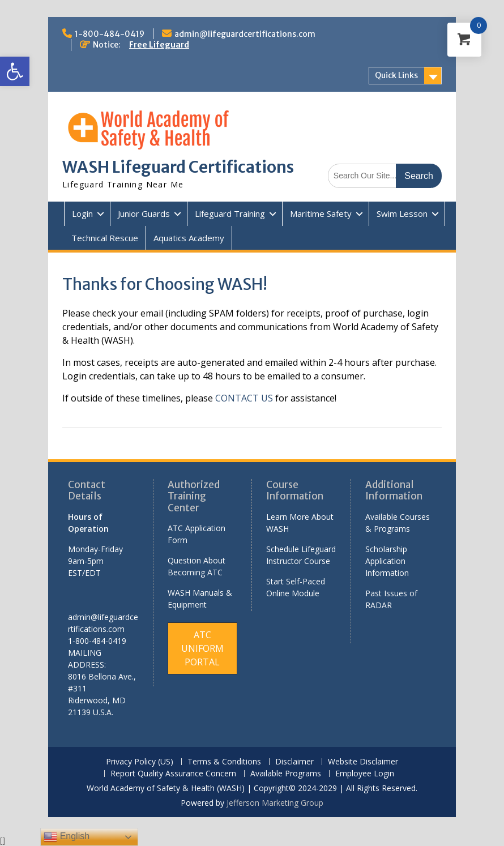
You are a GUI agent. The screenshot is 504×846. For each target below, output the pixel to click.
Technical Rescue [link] (105, 238)
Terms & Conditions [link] (224, 762)
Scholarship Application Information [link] (387, 561)
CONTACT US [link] (244, 398)
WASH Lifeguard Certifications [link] (178, 167)
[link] (15, 71)
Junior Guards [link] (144, 213)
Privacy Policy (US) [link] (140, 762)
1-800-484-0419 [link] (110, 34)
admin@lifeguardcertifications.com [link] (245, 34)
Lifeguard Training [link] (230, 213)
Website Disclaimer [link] (363, 762)
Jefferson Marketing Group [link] (275, 803)
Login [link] (82, 213)
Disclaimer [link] (294, 762)
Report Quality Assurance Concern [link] (173, 774)
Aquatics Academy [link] (189, 238)
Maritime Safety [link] (321, 213)
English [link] (67, 837)
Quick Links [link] (396, 75)
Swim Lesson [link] (402, 213)
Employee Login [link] (365, 774)
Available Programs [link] (286, 774)
